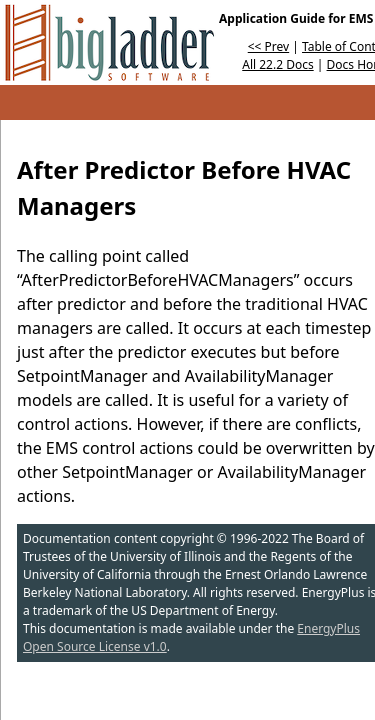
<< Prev (268, 46)
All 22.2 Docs (277, 64)
